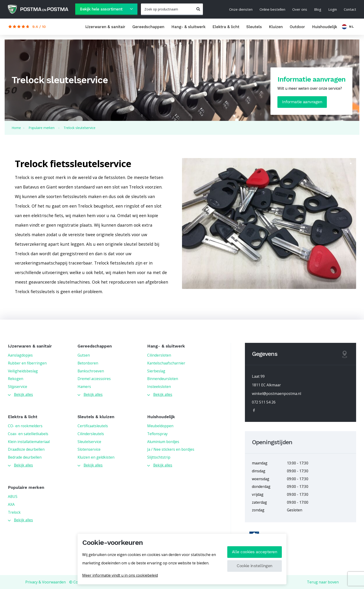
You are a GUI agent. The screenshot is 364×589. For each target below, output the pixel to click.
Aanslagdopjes (20, 355)
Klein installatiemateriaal (29, 442)
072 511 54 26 (264, 402)
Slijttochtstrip (159, 457)
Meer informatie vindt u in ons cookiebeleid (120, 575)
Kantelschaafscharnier (166, 363)
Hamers (84, 387)
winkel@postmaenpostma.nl (276, 394)
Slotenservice (89, 449)
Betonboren (88, 363)
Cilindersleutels (91, 434)
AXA (11, 504)
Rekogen (16, 379)
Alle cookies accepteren (255, 552)
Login (333, 9)
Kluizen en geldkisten (96, 457)
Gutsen (84, 355)
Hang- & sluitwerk (188, 27)
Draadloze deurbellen (26, 449)
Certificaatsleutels (93, 426)
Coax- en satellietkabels (28, 434)
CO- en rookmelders (25, 426)
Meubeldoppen (160, 426)
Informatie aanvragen (302, 102)
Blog (318, 9)
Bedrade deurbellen (25, 457)
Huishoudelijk (325, 27)
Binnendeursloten (163, 379)
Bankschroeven (91, 371)
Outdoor (297, 27)
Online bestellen (272, 9)
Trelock (14, 512)
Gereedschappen (148, 27)
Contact (350, 9)
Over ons (300, 9)
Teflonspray (157, 434)
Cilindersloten (159, 355)
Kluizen (276, 27)
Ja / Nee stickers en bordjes (171, 449)
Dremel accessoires (94, 379)
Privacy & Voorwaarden (45, 582)
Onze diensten (241, 9)
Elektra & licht (226, 27)
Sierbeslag (156, 371)
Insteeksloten (159, 387)
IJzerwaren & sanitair (105, 27)
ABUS (13, 496)
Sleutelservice (89, 442)
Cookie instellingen (255, 566)
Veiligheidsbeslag (23, 371)
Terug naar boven (323, 582)
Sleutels (254, 27)
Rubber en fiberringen (27, 363)
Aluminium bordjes (163, 442)
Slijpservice (18, 387)
